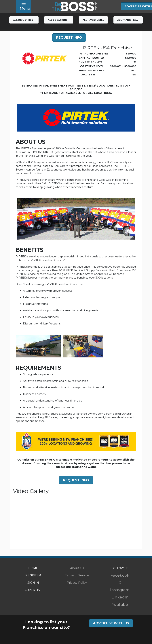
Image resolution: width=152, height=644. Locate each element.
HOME (33, 568)
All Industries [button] (23, 20)
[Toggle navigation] (23, 6)
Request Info (69, 38)
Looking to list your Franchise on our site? (46, 625)
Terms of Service (77, 575)
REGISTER (33, 575)
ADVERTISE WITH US (111, 623)
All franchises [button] (127, 20)
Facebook (120, 575)
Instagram (120, 590)
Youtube (120, 604)
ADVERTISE (33, 590)
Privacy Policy (77, 583)
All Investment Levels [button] (95, 20)
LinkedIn (120, 597)
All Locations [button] (58, 20)
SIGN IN (33, 583)
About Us (77, 568)
